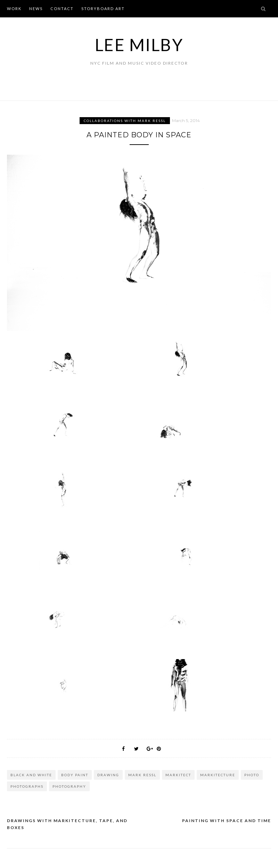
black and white (31, 775)
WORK (14, 9)
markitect (178, 775)
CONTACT (62, 9)
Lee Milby (139, 45)
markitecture (218, 775)
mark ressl (142, 775)
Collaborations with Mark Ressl (125, 121)
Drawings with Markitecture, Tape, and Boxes (67, 824)
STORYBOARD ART (103, 9)
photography (69, 786)
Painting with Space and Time (227, 821)
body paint (75, 775)
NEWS (36, 9)
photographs (27, 786)
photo (252, 775)
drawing (108, 775)
